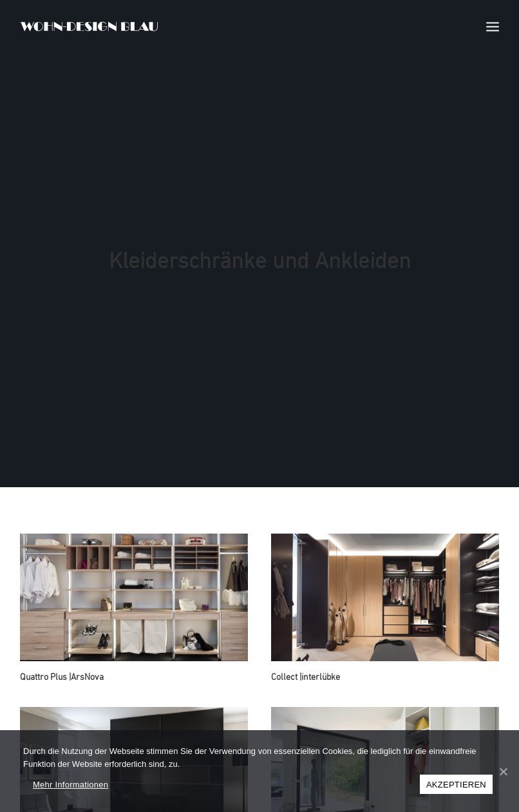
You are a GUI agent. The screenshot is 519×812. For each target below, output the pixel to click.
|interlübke (306, 666)
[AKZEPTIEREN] (503, 771)
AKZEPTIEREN (456, 785)
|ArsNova (62, 666)
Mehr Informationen (71, 785)
